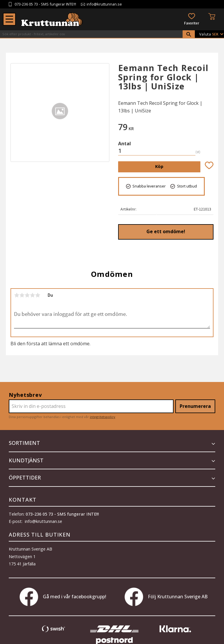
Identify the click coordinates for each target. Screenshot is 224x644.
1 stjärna (17, 295)
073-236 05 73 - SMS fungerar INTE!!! (62, 514)
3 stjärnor (27, 295)
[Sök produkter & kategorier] (91, 34)
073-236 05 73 (26, 4)
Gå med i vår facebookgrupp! (63, 597)
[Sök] (189, 34)
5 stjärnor (38, 295)
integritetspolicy (103, 417)
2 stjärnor (22, 295)
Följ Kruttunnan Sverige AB (166, 597)
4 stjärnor (32, 295)
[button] (9, 19)
